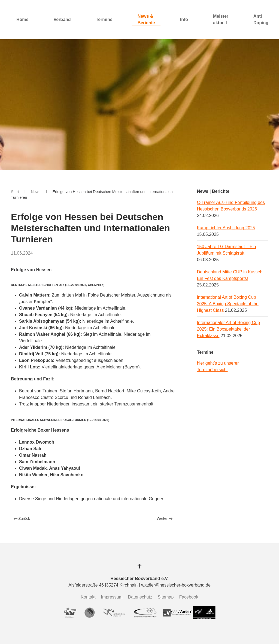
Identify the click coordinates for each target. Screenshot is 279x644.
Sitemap (166, 597)
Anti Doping (261, 19)
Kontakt (88, 597)
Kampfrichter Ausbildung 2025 (226, 228)
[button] (139, 566)
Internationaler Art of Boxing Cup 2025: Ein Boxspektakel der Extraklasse (228, 329)
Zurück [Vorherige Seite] (22, 518)
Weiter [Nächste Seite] (165, 518)
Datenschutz (140, 597)
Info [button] (184, 19)
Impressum (112, 597)
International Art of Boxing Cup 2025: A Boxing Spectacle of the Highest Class (228, 304)
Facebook (189, 597)
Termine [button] (104, 19)
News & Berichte (146, 19)
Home (22, 19)
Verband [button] (62, 19)
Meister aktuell (221, 19)
